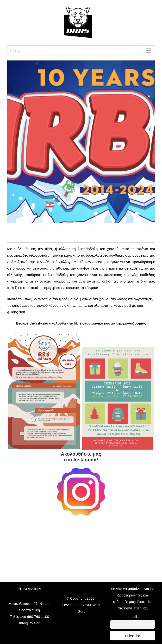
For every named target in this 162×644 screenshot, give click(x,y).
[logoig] (81, 470)
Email (133, 617)
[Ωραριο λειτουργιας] (118, 349)
